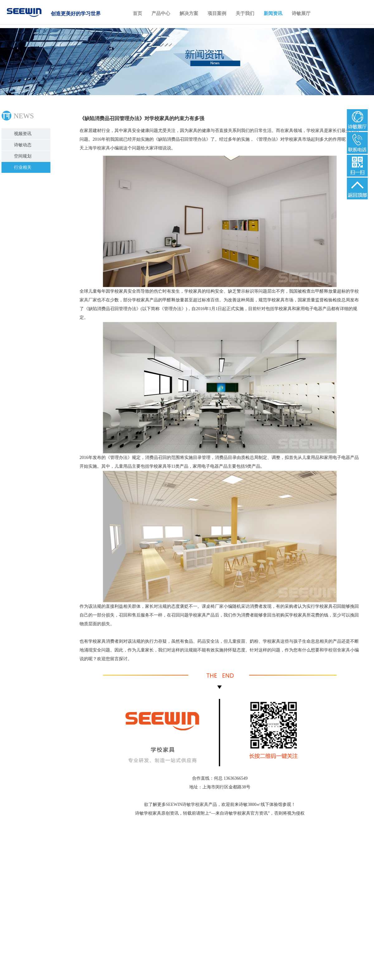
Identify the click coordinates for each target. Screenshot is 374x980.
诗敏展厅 (301, 13)
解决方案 (189, 13)
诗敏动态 (23, 145)
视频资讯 (23, 134)
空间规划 (23, 156)
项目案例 (217, 13)
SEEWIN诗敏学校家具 (187, 804)
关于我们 (245, 13)
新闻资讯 (273, 13)
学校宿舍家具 (336, 650)
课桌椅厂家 (212, 606)
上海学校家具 (96, 148)
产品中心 (161, 13)
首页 (137, 13)
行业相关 (23, 167)
